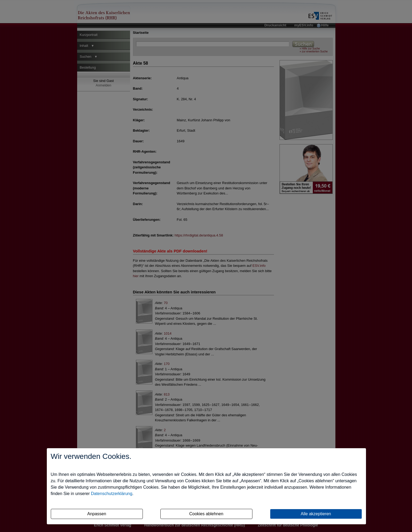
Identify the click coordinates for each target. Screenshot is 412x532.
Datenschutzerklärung (112, 494)
